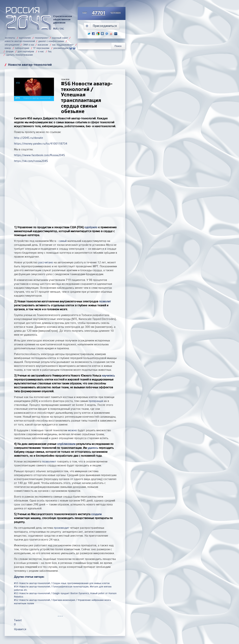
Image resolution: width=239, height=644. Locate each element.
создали (96, 514)
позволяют (49, 461)
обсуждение (12, 45)
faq (50, 51)
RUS (55, 29)
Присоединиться (105, 26)
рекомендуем (64, 48)
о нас (41, 51)
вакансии (43, 45)
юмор (8, 48)
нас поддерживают (63, 45)
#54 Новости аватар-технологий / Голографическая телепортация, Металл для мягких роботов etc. (63, 588)
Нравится (20, 629)
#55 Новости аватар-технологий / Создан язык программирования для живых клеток (62, 583)
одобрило (91, 227)
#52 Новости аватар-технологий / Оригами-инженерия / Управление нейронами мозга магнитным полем (62, 602)
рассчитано (46, 262)
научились (108, 376)
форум (10, 51)
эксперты (10, 38)
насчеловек (102, 13)
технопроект (42, 38)
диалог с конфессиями (51, 41)
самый (63, 241)
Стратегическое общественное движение (63, 19)
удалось (93, 448)
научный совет (60, 38)
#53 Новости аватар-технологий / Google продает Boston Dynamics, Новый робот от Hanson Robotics (65, 595)
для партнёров (26, 51)
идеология (25, 38)
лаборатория (22, 48)
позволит (105, 301)
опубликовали (66, 444)
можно (72, 430)
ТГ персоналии (41, 48)
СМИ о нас (29, 45)
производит (61, 528)
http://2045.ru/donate (28, 138)
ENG (62, 29)
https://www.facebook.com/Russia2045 (39, 155)
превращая (96, 401)
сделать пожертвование (19, 55)
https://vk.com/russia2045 (31, 161)
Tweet (18, 620)
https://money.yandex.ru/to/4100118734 (41, 144)
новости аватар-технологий (20, 41)
